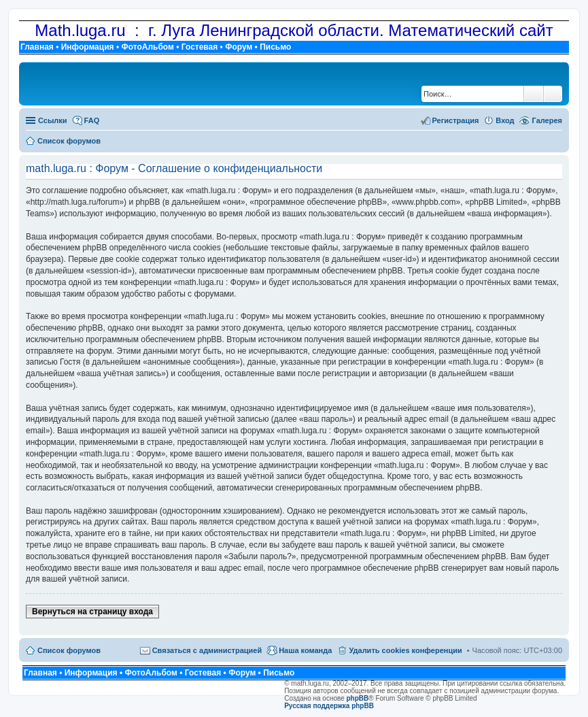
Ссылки (53, 120)
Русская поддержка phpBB (329, 706)
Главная (37, 47)
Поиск (534, 94)
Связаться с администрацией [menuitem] (207, 650)
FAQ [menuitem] (92, 120)
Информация (88, 47)
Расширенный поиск (553, 94)
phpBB (358, 698)
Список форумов (69, 650)
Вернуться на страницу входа (92, 612)
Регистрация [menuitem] (456, 120)
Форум (239, 47)
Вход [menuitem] (505, 120)
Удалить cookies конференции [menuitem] (405, 650)
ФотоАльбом (147, 47)
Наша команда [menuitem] (305, 650)
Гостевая (200, 47)
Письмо (275, 47)
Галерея (547, 120)
